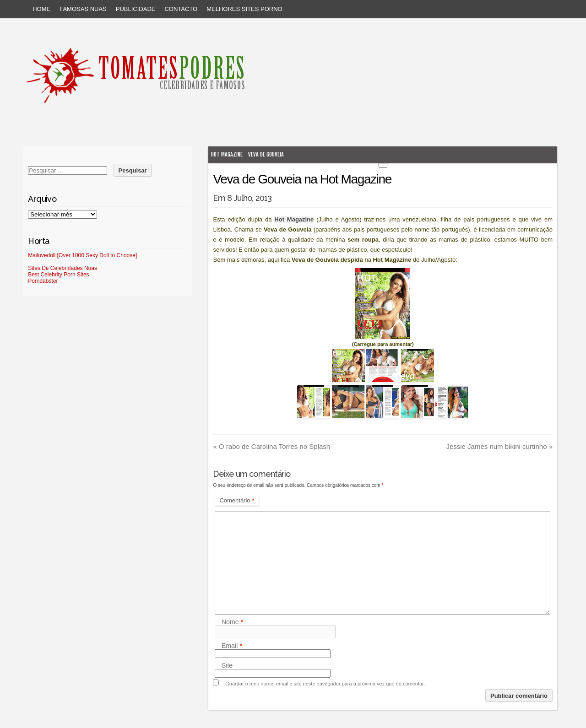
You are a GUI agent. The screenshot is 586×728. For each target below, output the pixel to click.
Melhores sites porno (244, 9)
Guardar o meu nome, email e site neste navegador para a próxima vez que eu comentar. (325, 684)
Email (232, 646)
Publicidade (136, 9)
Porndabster (43, 281)
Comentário (237, 500)
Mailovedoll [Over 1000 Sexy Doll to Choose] (82, 255)
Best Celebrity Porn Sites (58, 275)
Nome (233, 622)
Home (41, 9)
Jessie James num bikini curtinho (499, 446)
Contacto (181, 9)
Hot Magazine (227, 154)
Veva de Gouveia (266, 154)
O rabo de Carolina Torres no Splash (271, 446)
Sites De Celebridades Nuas (62, 268)
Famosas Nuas (83, 9)
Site (227, 665)
